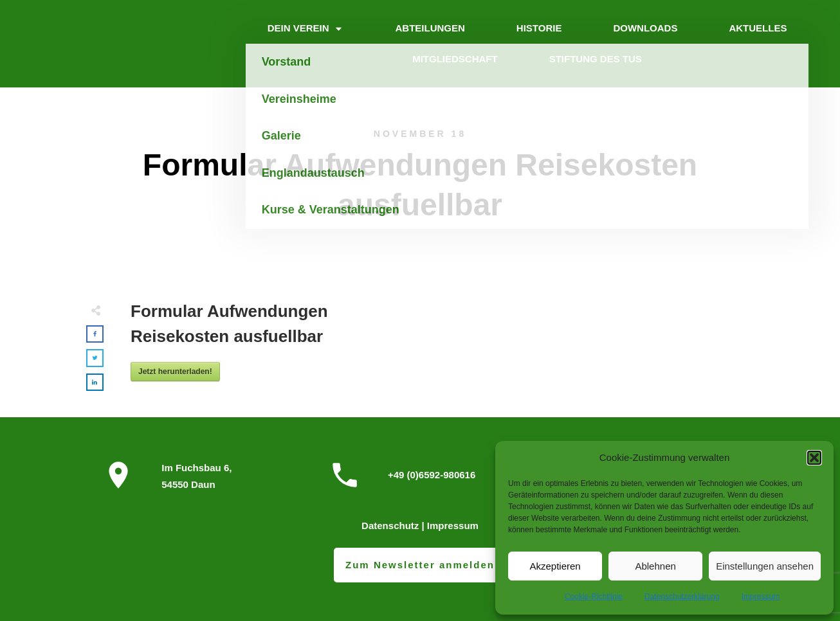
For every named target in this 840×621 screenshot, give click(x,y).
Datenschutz (390, 526)
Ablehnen (655, 566)
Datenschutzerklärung (682, 597)
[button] (814, 458)
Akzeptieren (555, 566)
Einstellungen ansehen (765, 566)
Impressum (761, 597)
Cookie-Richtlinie (594, 597)
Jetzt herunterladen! (175, 372)
